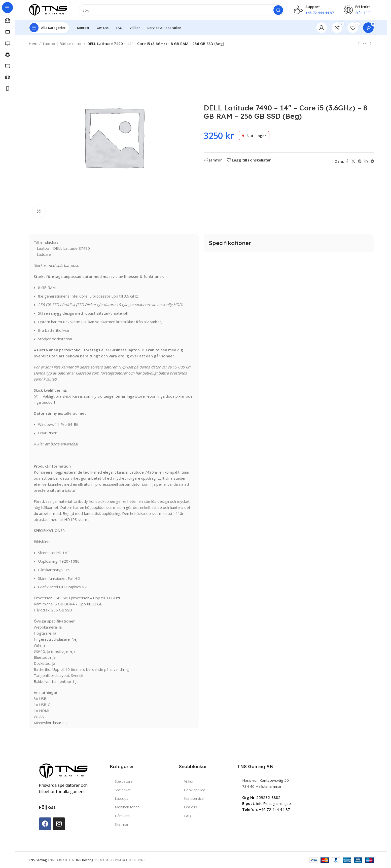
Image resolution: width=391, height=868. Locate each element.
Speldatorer (124, 781)
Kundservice (194, 798)
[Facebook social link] (347, 161)
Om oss (190, 807)
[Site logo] (49, 10)
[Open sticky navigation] (49, 28)
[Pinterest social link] (360, 161)
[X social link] (353, 161)
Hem (33, 44)
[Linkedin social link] (366, 161)
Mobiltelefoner (127, 807)
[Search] (181, 10)
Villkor (189, 781)
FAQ (188, 816)
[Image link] (64, 770)
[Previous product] (359, 44)
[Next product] (371, 44)
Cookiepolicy (194, 790)
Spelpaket (123, 790)
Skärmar (122, 824)
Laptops (121, 798)
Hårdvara (122, 816)
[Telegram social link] (372, 161)
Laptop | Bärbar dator (62, 44)
